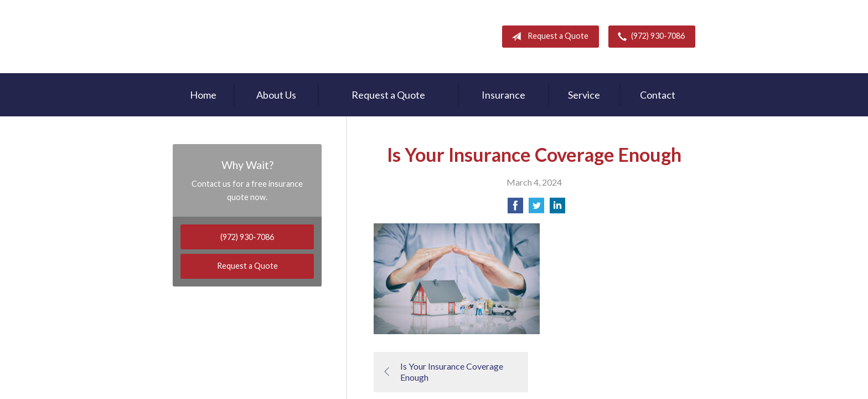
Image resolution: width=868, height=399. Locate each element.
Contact (658, 95)
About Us (276, 95)
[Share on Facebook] (515, 209)
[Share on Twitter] (536, 209)
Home (203, 95)
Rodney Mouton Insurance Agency (244, 37)
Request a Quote (548, 37)
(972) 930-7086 (649, 37)
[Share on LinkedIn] (557, 209)
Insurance (503, 95)
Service (584, 95)
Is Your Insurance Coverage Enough (443, 372)
